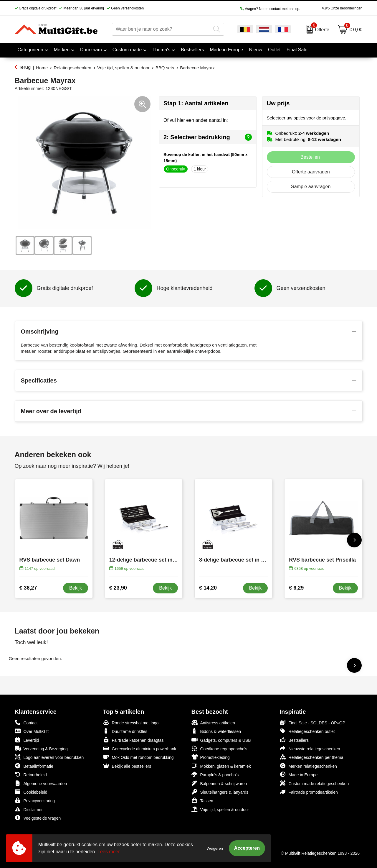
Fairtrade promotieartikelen (309, 792)
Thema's (161, 50)
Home (42, 68)
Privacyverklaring (35, 800)
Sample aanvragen (311, 187)
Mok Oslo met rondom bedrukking (138, 757)
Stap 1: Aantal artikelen (196, 103)
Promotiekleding (211, 757)
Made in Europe (299, 774)
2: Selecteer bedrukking (208, 137)
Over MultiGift (32, 731)
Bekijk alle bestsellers (127, 766)
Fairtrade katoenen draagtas (133, 740)
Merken (62, 50)
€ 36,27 (28, 588)
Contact (26, 723)
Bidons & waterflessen (216, 731)
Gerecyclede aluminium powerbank (140, 748)
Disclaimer (29, 809)
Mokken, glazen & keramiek (221, 766)
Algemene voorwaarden (41, 783)
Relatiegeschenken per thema (312, 757)
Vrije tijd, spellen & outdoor (123, 68)
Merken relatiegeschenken (308, 766)
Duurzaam (91, 50)
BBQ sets (165, 68)
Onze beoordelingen (333, 8)
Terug (25, 67)
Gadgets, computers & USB (221, 740)
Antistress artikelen (213, 722)
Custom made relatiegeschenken (314, 783)
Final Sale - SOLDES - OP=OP (313, 722)
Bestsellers (294, 740)
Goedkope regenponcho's (219, 748)
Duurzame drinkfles (125, 731)
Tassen (202, 800)
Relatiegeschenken (72, 68)
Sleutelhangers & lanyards (220, 792)
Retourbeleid (31, 774)
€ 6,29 (296, 588)
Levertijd (27, 740)
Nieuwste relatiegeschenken (310, 748)
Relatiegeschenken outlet (307, 731)
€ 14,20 (208, 588)
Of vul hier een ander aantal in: (196, 120)
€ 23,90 (118, 588)
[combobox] (161, 29)
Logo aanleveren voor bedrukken (49, 757)
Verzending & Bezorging (41, 748)
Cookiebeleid (31, 792)
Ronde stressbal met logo (131, 722)
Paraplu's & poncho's (215, 774)
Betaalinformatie (34, 766)
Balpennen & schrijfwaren (219, 783)
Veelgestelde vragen (38, 818)
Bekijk (76, 588)
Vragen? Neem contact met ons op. (270, 9)
